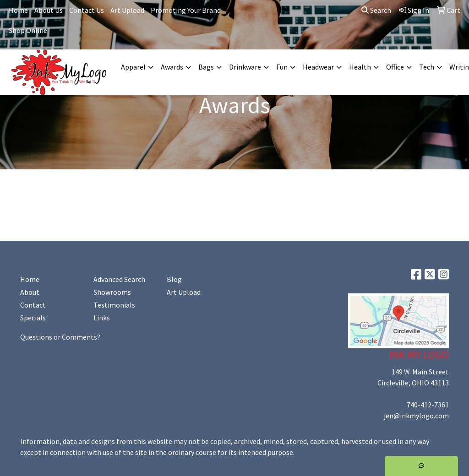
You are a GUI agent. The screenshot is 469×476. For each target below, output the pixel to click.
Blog (174, 279)
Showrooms (112, 292)
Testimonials (114, 305)
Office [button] (395, 67)
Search (376, 10)
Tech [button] (427, 67)
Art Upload (127, 10)
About (30, 292)
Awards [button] (172, 67)
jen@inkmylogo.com (416, 416)
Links (102, 318)
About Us (49, 10)
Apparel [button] (133, 67)
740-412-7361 (428, 405)
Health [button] (360, 67)
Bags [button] (206, 67)
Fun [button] (282, 67)
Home (18, 10)
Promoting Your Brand (186, 10)
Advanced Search (119, 279)
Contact (33, 305)
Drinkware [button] (245, 67)
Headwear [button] (318, 67)
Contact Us (87, 10)
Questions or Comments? (60, 337)
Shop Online (28, 30)
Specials (33, 318)
